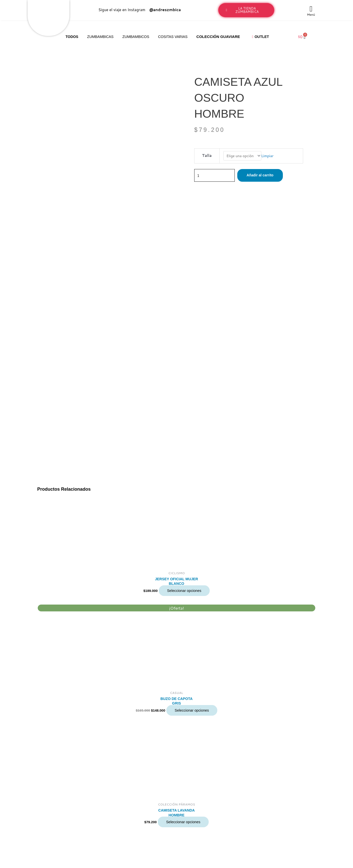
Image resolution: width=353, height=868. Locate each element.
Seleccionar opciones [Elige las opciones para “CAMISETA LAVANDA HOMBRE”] (183, 555)
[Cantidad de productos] (216, 176)
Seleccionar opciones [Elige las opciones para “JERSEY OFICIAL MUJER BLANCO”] (184, 322)
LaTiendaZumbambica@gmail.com (46, 819)
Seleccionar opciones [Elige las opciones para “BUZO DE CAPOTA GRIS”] (192, 442)
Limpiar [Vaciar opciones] (269, 156)
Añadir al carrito (265, 176)
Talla (206, 156)
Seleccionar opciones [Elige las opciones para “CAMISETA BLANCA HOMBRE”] (183, 667)
